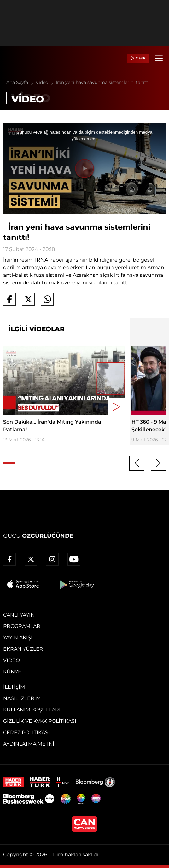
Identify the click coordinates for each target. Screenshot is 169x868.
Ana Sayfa (21, 82)
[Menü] (159, 58)
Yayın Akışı (18, 638)
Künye (12, 672)
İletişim (14, 687)
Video (46, 82)
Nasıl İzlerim (22, 698)
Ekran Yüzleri (24, 649)
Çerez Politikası (26, 732)
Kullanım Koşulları (32, 710)
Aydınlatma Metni (29, 744)
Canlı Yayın (19, 615)
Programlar (22, 626)
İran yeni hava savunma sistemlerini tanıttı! (103, 82)
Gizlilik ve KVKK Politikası (40, 721)
